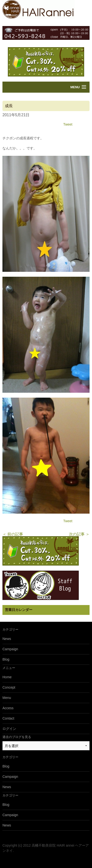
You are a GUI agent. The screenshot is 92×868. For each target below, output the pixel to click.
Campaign (10, 649)
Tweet (68, 124)
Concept (9, 687)
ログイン (9, 729)
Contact (8, 718)
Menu (75, 87)
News (7, 639)
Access (8, 708)
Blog (6, 659)
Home (7, 677)
